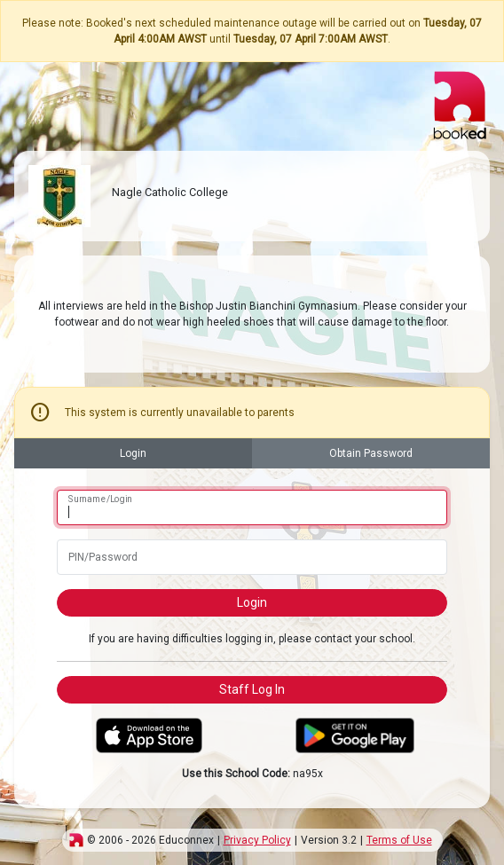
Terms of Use (399, 840)
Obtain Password (371, 453)
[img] (76, 840)
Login (133, 453)
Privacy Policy (257, 840)
